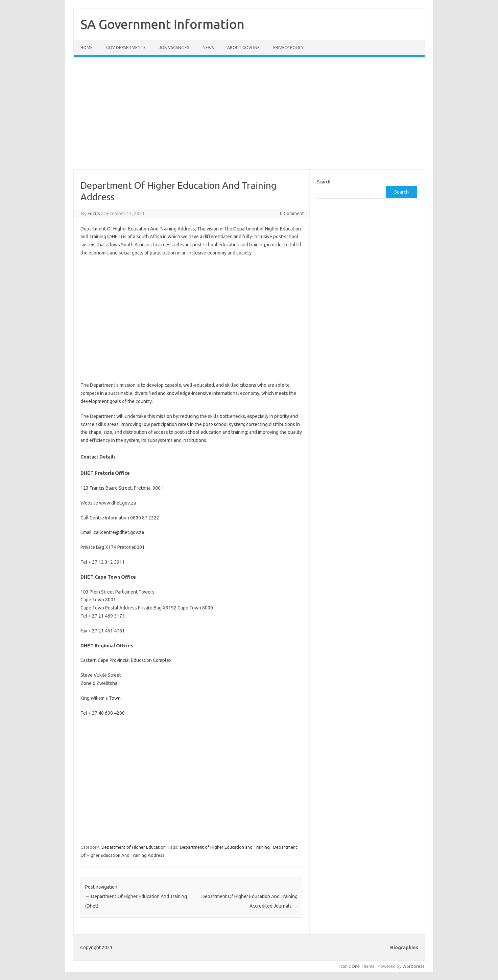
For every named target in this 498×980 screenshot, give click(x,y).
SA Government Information (162, 24)
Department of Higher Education (134, 847)
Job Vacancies (174, 48)
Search (324, 182)
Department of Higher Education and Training (225, 847)
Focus (94, 214)
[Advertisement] (249, 117)
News (208, 48)
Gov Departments (126, 48)
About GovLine (243, 48)
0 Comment (292, 214)
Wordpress (413, 966)
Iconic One (350, 966)
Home (87, 48)
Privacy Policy (288, 48)
